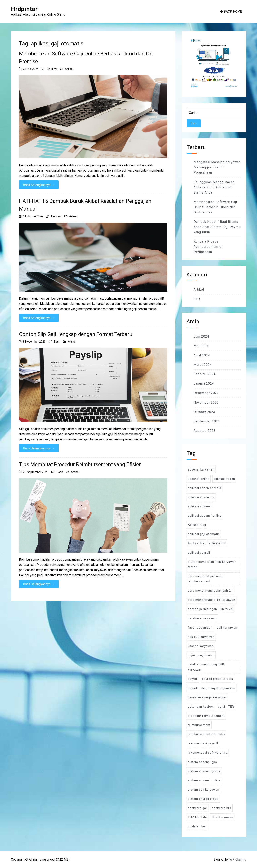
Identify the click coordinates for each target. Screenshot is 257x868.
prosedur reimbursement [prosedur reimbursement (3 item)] (206, 716)
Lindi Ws (52, 69)
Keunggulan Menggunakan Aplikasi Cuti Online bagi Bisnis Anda (214, 187)
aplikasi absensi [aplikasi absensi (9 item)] (200, 506)
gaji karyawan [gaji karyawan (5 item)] (227, 628)
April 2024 (202, 355)
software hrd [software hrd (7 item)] (222, 808)
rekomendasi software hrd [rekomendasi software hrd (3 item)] (208, 753)
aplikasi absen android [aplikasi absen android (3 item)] (204, 488)
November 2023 (206, 402)
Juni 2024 (201, 336)
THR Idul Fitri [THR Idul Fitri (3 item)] (197, 817)
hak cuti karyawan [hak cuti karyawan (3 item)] (201, 637)
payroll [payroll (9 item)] (193, 679)
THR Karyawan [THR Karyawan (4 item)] (222, 817)
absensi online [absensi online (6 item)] (199, 479)
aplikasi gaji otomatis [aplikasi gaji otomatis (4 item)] (204, 534)
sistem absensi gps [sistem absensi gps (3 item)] (202, 762)
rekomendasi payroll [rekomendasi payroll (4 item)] (203, 743)
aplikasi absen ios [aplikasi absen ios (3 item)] (201, 497)
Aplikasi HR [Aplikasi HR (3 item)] (196, 543)
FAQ (197, 299)
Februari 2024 (205, 374)
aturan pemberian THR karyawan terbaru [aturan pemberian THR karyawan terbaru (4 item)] (212, 564)
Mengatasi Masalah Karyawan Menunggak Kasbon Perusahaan (217, 167)
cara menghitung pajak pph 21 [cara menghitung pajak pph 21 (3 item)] (210, 591)
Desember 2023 (206, 393)
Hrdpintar (24, 9)
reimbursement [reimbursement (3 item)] (199, 725)
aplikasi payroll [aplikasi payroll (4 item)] (199, 553)
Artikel (69, 69)
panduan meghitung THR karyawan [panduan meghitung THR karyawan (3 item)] (206, 667)
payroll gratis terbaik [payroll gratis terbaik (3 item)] (217, 679)
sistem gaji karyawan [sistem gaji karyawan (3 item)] (203, 790)
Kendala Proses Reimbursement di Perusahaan (208, 247)
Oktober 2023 (204, 412)
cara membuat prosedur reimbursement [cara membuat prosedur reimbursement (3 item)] (206, 579)
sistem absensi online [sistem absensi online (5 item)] (204, 780)
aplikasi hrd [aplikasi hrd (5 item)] (217, 543)
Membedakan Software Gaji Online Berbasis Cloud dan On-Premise (87, 57)
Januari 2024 (204, 384)
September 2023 (207, 421)
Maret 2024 (203, 365)
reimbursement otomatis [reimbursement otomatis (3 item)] (206, 734)
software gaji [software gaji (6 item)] (198, 808)
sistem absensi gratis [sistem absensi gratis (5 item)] (204, 771)
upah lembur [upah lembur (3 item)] (197, 826)
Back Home (231, 12)
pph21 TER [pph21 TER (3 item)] (226, 707)
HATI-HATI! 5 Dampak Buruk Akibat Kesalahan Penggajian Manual (85, 205)
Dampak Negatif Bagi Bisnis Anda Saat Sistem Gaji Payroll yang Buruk (217, 227)
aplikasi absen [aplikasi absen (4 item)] (224, 479)
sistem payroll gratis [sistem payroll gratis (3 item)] (203, 799)
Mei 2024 (201, 346)
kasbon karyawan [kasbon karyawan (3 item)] (201, 646)
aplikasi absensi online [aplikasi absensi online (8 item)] (205, 516)
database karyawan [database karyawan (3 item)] (202, 618)
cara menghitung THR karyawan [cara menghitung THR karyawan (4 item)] (211, 600)
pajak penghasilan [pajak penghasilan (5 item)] (201, 655)
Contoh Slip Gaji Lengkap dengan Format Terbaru (76, 334)
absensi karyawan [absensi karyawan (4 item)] (201, 469)
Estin (57, 342)
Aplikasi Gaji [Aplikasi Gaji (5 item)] (197, 525)
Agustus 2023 (205, 431)
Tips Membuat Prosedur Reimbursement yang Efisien (80, 464)
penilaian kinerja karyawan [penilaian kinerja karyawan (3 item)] (207, 697)
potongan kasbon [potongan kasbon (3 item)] (201, 707)
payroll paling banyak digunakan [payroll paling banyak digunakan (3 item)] (211, 688)
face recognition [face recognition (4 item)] (200, 628)
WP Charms (238, 859)
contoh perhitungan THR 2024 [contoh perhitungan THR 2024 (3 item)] (210, 609)
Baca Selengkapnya (39, 185)
